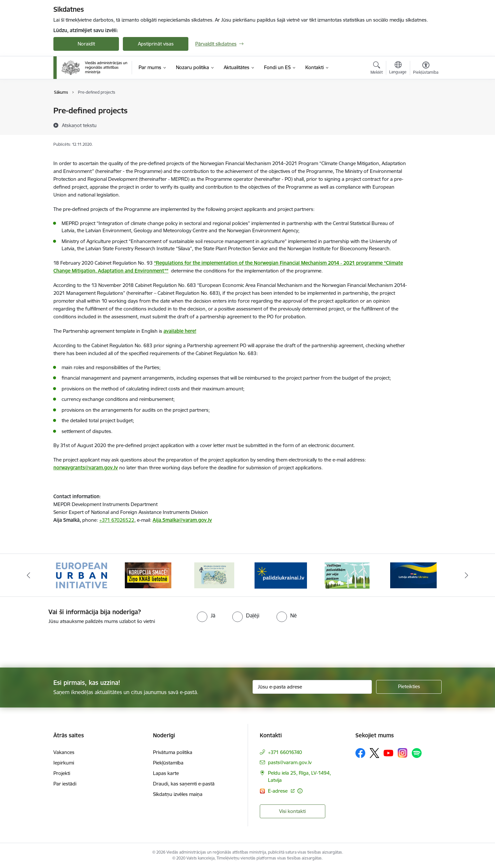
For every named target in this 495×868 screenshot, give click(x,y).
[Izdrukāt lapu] (426, 108)
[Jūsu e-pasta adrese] (312, 687)
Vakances (64, 752)
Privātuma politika (173, 752)
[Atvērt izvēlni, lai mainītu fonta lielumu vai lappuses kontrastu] (426, 69)
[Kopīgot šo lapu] (426, 124)
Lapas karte (166, 773)
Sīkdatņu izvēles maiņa (178, 794)
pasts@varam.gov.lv (290, 762)
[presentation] (55, 643)
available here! (180, 331)
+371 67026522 (117, 520)
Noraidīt (86, 44)
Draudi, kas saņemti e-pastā (184, 784)
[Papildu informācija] (300, 791)
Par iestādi (65, 784)
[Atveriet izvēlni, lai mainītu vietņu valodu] (398, 68)
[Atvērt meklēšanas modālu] (377, 69)
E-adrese (278, 791)
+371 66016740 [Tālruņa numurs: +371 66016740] (285, 752)
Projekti (62, 773)
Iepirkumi (64, 763)
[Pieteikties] (409, 687)
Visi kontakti (292, 811)
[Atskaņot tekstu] (79, 125)
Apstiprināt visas (156, 44)
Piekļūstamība (168, 763)
